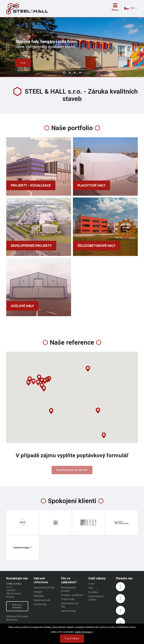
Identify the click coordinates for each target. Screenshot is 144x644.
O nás (91, 584)
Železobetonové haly (96, 246)
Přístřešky (39, 596)
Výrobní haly (40, 604)
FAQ (91, 588)
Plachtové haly (91, 185)
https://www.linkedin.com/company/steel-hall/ (120, 610)
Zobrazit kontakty (17, 606)
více (23, 63)
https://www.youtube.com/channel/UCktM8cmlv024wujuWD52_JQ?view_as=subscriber (120, 622)
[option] (72, 47)
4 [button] (80, 73)
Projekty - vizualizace (31, 185)
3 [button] (75, 73)
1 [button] (64, 73)
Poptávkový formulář (72, 470)
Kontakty (93, 592)
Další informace (83, 632)
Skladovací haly (42, 600)
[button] (44, 389)
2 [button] (69, 73)
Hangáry (38, 592)
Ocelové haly (22, 306)
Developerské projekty (31, 246)
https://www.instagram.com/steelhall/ (120, 599)
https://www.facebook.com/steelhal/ (120, 587)
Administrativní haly (44, 588)
